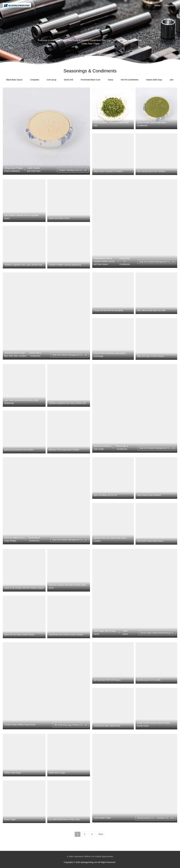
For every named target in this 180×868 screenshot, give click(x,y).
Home (157, 5)
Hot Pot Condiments (130, 80)
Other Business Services (130, 40)
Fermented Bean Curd (90, 80)
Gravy (110, 80)
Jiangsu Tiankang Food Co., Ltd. (73, 170)
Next (101, 834)
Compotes (35, 80)
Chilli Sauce (125, 633)
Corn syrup (51, 80)
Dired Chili (69, 80)
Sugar (108, 818)
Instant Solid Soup (154, 80)
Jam (172, 80)
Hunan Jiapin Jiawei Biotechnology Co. (157, 633)
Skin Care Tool (109, 40)
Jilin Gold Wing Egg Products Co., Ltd (71, 725)
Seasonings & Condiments (125, 261)
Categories (169, 5)
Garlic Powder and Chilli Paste (34, 170)
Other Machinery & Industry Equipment (81, 40)
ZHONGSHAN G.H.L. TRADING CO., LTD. (156, 818)
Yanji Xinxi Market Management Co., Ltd (157, 262)
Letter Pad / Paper (91, 44)
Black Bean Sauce (14, 80)
